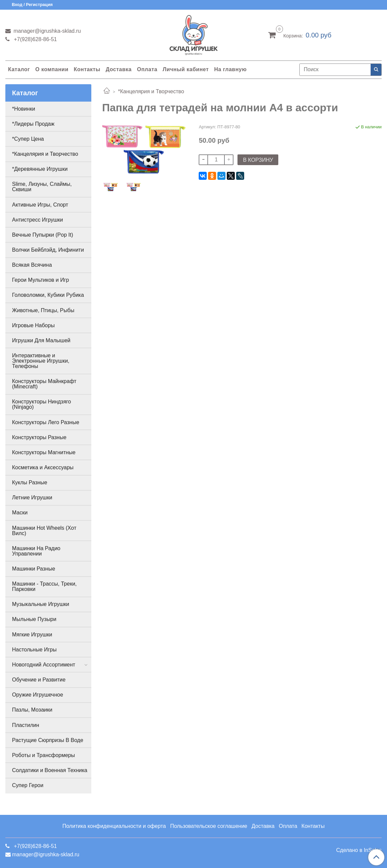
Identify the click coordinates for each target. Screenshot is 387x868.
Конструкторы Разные (39, 437)
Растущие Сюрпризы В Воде (48, 740)
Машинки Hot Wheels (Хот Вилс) (44, 531)
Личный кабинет (186, 69)
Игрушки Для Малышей (41, 340)
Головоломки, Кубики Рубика (48, 295)
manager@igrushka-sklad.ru (46, 31)
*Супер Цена (28, 139)
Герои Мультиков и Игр (40, 280)
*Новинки (24, 109)
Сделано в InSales (359, 850)
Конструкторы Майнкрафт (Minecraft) (44, 384)
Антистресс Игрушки (37, 220)
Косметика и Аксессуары (43, 467)
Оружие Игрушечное (38, 695)
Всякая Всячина (32, 265)
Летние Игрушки (32, 498)
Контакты (87, 69)
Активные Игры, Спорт (40, 205)
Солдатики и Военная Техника (50, 770)
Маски (20, 513)
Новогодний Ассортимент (44, 665)
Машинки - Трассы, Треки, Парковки (44, 586)
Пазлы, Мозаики (32, 710)
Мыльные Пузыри (34, 619)
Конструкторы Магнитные (44, 452)
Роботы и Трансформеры (43, 755)
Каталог (19, 69)
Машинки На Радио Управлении (36, 551)
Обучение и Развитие (39, 680)
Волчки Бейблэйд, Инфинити (48, 250)
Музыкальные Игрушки (41, 604)
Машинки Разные (34, 569)
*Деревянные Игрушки (40, 169)
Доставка (119, 69)
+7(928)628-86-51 (35, 39)
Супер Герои (28, 785)
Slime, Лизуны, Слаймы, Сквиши (42, 187)
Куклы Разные (30, 482)
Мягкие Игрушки (32, 635)
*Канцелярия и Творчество (151, 91)
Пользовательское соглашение (209, 826)
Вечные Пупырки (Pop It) (42, 235)
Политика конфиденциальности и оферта (114, 826)
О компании (52, 69)
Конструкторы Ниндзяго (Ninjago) (41, 404)
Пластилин (26, 725)
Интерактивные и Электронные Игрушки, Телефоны (41, 361)
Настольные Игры (34, 650)
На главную (230, 69)
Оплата (147, 69)
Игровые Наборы (33, 325)
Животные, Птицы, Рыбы (43, 310)
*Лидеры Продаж (33, 124)
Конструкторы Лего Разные (46, 422)
